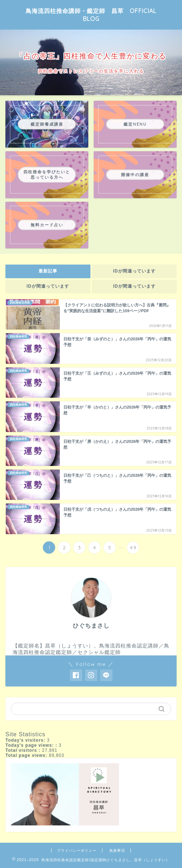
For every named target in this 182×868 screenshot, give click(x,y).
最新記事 (48, 271)
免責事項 (117, 850)
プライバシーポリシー (77, 850)
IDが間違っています (134, 271)
